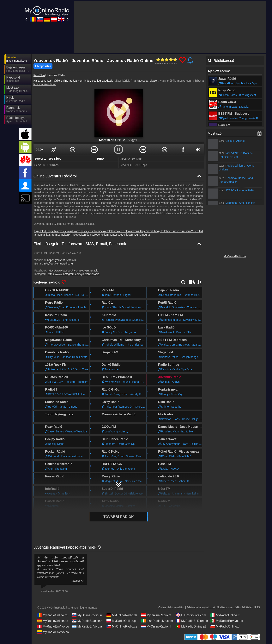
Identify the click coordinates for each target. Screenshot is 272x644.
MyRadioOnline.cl (225, 626)
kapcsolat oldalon (148, 81)
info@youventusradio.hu (58, 264)
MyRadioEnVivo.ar (87, 626)
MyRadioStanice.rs (88, 621)
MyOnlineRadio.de (122, 615)
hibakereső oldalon (45, 84)
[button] (73, 150)
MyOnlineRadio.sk (87, 615)
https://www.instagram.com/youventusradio (74, 274)
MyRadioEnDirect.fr (192, 621)
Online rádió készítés (171, 607)
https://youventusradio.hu (62, 260)
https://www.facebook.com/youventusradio (73, 271)
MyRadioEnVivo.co (53, 632)
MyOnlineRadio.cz (122, 626)
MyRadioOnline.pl (121, 621)
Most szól (215, 133)
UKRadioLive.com (191, 615)
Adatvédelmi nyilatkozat (201, 607)
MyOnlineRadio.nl (156, 626)
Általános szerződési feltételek (235, 607)
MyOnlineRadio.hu (235, 256)
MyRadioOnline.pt (191, 626)
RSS (257, 607)
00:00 (39, 150)
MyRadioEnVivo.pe (53, 626)
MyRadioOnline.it (225, 615)
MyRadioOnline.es (53, 621)
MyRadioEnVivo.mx (227, 621)
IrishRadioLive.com (157, 621)
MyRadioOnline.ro (52, 615)
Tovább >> (77, 581)
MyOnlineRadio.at (156, 615)
